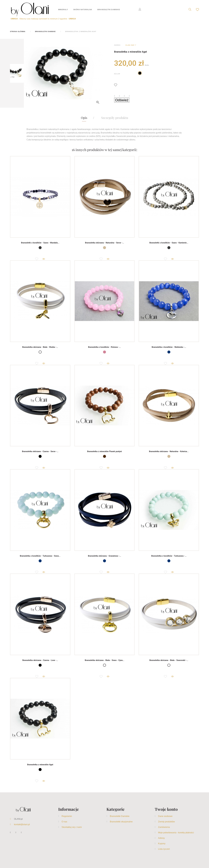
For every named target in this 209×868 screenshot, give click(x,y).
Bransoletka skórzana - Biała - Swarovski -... (169, 660)
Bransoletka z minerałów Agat (40, 765)
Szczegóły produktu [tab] (115, 118)
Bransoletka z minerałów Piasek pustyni (104, 451)
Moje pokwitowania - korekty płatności (176, 833)
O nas (64, 822)
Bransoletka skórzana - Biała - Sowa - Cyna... (104, 660)
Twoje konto (166, 809)
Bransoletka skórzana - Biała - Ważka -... (40, 347)
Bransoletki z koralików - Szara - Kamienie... (169, 243)
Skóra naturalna (83, 10)
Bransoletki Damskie (109, 10)
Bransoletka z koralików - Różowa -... (104, 347)
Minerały (63, 10)
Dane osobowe (165, 816)
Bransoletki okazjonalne (121, 822)
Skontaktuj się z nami (72, 827)
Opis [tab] (84, 118)
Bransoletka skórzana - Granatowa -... (104, 556)
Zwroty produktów (166, 822)
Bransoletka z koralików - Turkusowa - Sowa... (40, 556)
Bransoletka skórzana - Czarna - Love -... (40, 660)
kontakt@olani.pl (22, 824)
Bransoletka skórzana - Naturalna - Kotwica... (169, 451)
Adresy (161, 838)
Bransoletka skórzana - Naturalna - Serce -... (104, 243)
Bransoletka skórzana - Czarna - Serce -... (40, 451)
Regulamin (67, 816)
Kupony (162, 843)
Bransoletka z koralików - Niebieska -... (169, 347)
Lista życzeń (164, 849)
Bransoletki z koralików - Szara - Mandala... (40, 243)
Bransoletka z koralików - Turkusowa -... (169, 556)
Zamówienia (164, 827)
